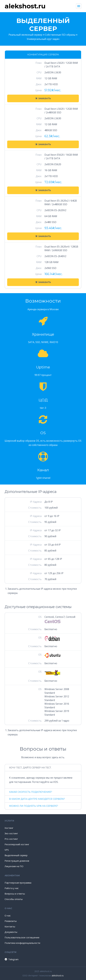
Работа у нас (12, 888)
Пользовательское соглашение (22, 937)
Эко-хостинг (11, 833)
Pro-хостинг (11, 839)
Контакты (10, 926)
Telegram (11, 959)
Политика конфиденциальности (22, 943)
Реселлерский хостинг (17, 844)
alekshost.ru (58, 976)
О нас (8, 915)
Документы (11, 932)
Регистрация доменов (17, 861)
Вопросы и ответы (15, 894)
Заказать (43, 98)
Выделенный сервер (16, 855)
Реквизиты (11, 921)
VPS (7, 850)
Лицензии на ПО (14, 866)
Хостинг (9, 828)
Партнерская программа (18, 883)
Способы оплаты (14, 899)
